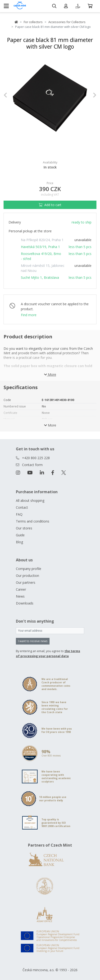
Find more (29, 315)
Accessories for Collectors (67, 22)
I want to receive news (33, 641)
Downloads (25, 603)
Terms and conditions (33, 521)
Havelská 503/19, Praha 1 (40, 247)
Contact (22, 507)
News (20, 596)
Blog (19, 542)
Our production (27, 576)
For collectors (33, 22)
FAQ (19, 514)
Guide (20, 535)
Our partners (26, 582)
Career (21, 589)
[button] (11, 95)
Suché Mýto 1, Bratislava (40, 277)
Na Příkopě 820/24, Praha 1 (42, 240)
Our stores (24, 528)
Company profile (29, 569)
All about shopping (30, 500)
